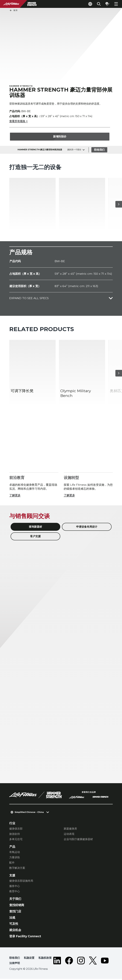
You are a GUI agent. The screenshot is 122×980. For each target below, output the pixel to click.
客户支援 (35, 537)
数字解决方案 (17, 869)
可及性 (14, 925)
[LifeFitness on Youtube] (105, 962)
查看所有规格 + (18, 122)
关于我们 (15, 900)
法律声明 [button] (15, 964)
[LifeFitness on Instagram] (81, 962)
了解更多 (15, 496)
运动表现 (69, 835)
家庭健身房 (70, 830)
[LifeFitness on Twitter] (93, 962)
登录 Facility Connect (25, 937)
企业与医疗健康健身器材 (78, 840)
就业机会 (15, 931)
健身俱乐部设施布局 (21, 882)
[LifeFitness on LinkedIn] (57, 962)
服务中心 (15, 887)
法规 (12, 919)
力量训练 (15, 858)
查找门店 (15, 912)
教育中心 (15, 892)
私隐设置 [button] (29, 959)
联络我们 (99, 151)
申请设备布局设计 (87, 528)
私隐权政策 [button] (45, 959)
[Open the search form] (99, 4)
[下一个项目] (119, 205)
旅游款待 (15, 835)
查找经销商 (17, 906)
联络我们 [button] (15, 959)
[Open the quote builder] (107, 4)
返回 (13, 10)
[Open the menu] (116, 4)
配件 (12, 864)
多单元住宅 (16, 840)
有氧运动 (15, 853)
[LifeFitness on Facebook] (69, 962)
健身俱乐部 (16, 830)
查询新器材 (35, 528)
